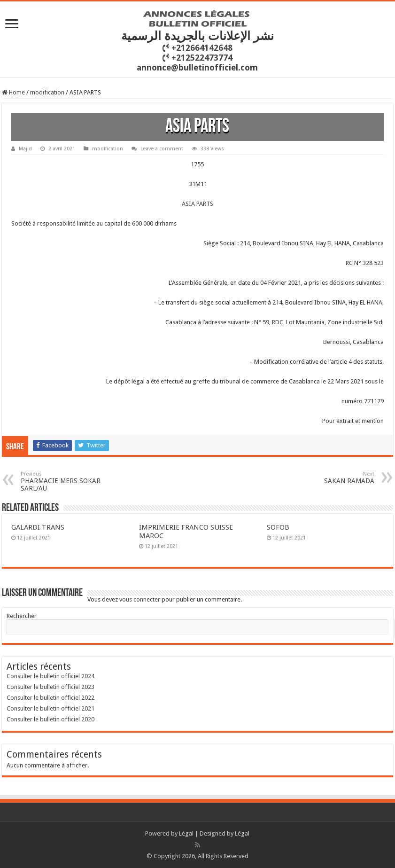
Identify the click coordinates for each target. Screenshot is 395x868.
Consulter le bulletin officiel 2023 (50, 687)
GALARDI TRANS (38, 527)
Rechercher (22, 616)
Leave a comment (162, 149)
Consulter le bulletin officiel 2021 (50, 708)
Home (13, 92)
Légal (186, 833)
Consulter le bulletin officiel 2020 (50, 719)
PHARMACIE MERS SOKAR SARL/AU (69, 481)
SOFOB (278, 527)
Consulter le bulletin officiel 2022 (50, 698)
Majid (25, 149)
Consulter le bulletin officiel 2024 (50, 676)
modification (47, 92)
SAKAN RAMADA (326, 478)
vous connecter (140, 599)
